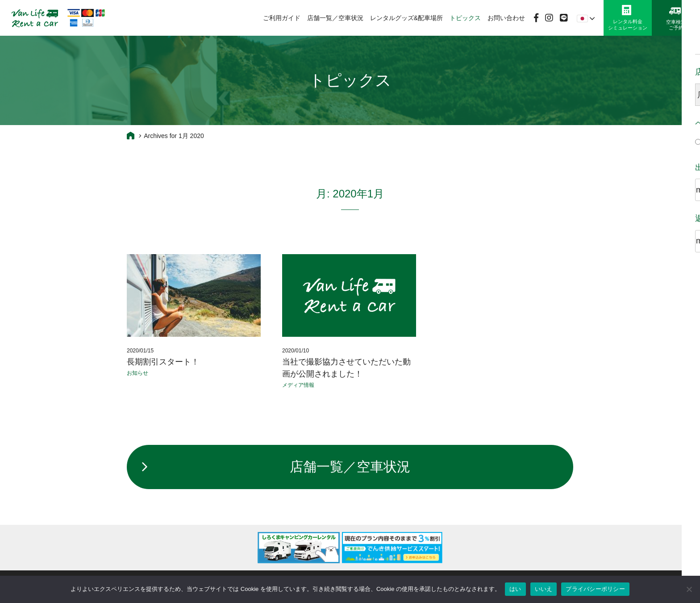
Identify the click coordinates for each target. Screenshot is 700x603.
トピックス (465, 18)
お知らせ (137, 373)
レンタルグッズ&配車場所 (406, 18)
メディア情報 (298, 385)
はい (515, 589)
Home (131, 135)
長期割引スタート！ (163, 362)
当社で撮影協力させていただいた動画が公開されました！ (346, 368)
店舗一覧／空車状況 (335, 18)
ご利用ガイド (282, 18)
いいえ (544, 589)
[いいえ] (689, 589)
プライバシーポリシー (595, 589)
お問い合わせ (506, 18)
